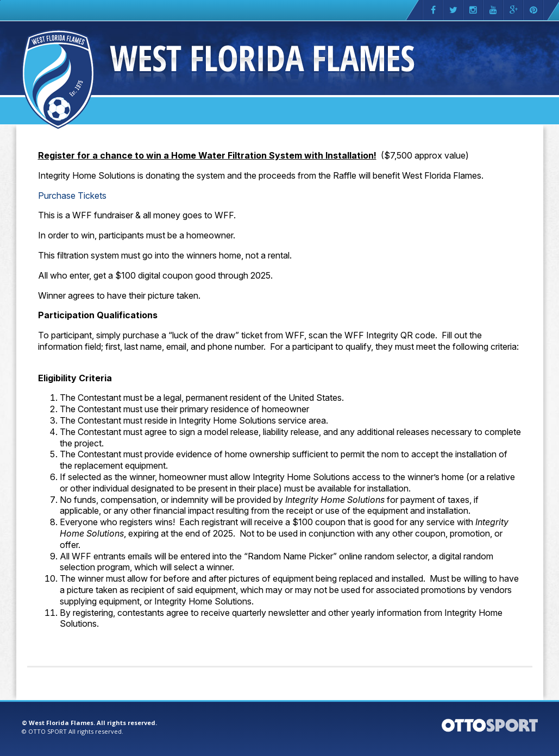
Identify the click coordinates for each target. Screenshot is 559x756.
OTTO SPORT (48, 731)
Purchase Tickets (72, 196)
